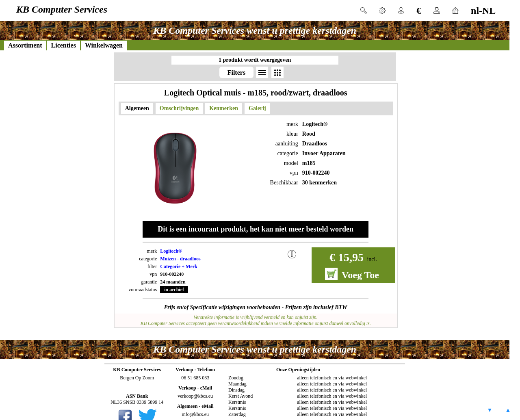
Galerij (257, 108)
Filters (236, 73)
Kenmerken (224, 108)
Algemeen (137, 108)
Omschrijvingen (179, 108)
